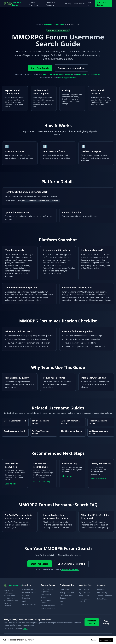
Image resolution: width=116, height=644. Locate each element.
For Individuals (84, 589)
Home (39, 25)
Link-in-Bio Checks (48, 609)
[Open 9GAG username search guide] (72, 432)
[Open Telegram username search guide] (101, 422)
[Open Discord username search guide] (15, 422)
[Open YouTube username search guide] (44, 432)
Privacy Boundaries (67, 593)
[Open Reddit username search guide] (15, 432)
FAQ (61, 604)
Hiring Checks (84, 596)
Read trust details (98, 478)
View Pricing (106, 622)
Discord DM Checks (48, 606)
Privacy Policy (102, 593)
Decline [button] (94, 640)
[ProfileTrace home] (8, 4)
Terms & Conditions (105, 596)
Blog (62, 601)
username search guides (70, 570)
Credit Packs (64, 589)
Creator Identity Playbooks (47, 590)
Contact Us (101, 589)
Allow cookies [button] (106, 640)
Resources (79, 4)
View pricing (48, 74)
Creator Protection (33, 4)
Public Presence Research (84, 600)
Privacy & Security (29, 604)
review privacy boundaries (63, 74)
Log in (25, 629)
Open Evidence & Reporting (71, 564)
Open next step (11, 484)
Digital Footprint (85, 593)
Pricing (68, 4)
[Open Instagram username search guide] (72, 422)
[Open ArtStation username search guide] (101, 432)
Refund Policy (102, 599)
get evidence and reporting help (89, 74)
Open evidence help (42, 482)
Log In (89, 4)
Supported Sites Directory (66, 597)
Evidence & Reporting (51, 4)
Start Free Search (101, 4)
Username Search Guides (54, 25)
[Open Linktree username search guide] (44, 422)
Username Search (16, 4)
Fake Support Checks (46, 596)
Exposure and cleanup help (71, 68)
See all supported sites (67, 78)
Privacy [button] (30, 640)
